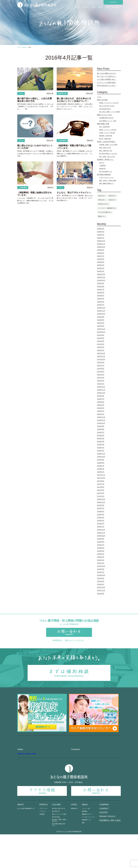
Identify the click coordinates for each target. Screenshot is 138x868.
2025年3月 (101, 268)
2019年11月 (101, 420)
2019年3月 (101, 444)
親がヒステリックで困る (59, 848)
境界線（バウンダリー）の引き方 (109, 103)
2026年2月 (101, 235)
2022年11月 (101, 329)
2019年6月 (101, 435)
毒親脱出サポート (87, 848)
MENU (94, 7)
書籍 (83, 856)
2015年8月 (101, 542)
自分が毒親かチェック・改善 (108, 121)
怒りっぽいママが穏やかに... (107, 76)
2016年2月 (101, 524)
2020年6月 (101, 402)
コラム (21, 93)
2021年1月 (101, 384)
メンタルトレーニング (88, 851)
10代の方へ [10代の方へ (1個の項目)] (102, 196)
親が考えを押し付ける (59, 842)
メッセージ (43, 845)
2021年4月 (101, 375)
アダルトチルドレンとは (106, 178)
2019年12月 (101, 417)
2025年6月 (101, 259)
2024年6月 (101, 292)
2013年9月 (101, 578)
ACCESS (103, 846)
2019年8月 (101, 429)
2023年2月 (101, 326)
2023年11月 (101, 311)
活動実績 (42, 848)
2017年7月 (101, 484)
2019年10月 (101, 423)
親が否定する (56, 845)
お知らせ (102, 163)
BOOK (100, 7)
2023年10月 (101, 314)
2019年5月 (101, 438)
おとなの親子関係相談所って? (26, 842)
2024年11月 (101, 277)
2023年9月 (101, 317)
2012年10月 (101, 587)
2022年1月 (101, 350)
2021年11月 (101, 356)
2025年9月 (101, 250)
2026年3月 (101, 232)
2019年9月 (101, 426)
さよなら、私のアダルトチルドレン (74, 193)
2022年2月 (101, 347)
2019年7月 (101, 432)
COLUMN (115, 7)
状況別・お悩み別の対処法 (106, 142)
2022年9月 (101, 335)
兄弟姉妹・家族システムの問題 (108, 145)
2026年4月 (101, 229)
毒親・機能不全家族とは (106, 183)
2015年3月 (101, 557)
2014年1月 (101, 572)
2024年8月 (101, 286)
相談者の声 (62, 93)
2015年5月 (101, 551)
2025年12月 (101, 241)
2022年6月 (101, 338)
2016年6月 (101, 511)
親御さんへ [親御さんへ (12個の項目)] (102, 216)
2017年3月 (101, 490)
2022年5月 (101, 341)
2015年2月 (101, 560)
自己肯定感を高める (105, 109)
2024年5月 (101, 296)
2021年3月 (101, 378)
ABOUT (77, 7)
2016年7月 (101, 508)
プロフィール (43, 842)
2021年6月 (101, 369)
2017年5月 (101, 487)
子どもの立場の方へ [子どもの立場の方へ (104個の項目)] (105, 212)
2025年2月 (101, 271)
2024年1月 (101, 305)
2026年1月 (101, 238)
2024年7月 (101, 289)
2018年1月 (101, 472)
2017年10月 (101, 478)
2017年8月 (101, 481)
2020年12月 (101, 387)
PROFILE (86, 7)
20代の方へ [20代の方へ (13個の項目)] (112, 196)
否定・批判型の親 (104, 127)
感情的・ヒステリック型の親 (108, 130)
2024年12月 (101, 274)
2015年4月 (101, 554)
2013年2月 (101, 584)
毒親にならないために (105, 115)
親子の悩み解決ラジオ (106, 171)
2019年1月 (101, 451)
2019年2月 (101, 448)
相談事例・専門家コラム (105, 160)
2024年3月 (101, 302)
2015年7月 (101, 545)
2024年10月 (101, 280)
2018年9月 (101, 460)
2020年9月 (101, 396)
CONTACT (113, 2)
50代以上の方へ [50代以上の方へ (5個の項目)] (103, 204)
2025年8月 (101, 253)
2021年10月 (101, 359)
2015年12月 (101, 530)
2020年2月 (101, 411)
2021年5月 (101, 372)
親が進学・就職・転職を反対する (59, 854)
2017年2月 (101, 493)
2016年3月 (101, 520)
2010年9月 (101, 594)
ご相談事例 (62, 140)
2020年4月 (101, 405)
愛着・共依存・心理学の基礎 (108, 181)
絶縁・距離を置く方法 (106, 151)
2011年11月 (101, 590)
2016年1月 (101, 527)
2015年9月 (101, 539)
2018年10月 (101, 457)
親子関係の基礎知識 (104, 175)
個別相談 (85, 845)
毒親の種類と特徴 (103, 124)
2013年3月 (101, 581)
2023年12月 (101, 308)
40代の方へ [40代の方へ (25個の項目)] (112, 200)
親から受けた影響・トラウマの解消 (110, 112)
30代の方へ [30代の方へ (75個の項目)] (102, 200)
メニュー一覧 (86, 842)
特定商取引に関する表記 (110, 854)
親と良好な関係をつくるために (108, 154)
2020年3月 (101, 408)
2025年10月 (101, 247)
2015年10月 (101, 536)
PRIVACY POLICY (107, 850)
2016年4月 (101, 517)
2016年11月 (101, 502)
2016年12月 (101, 499)
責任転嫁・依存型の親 (106, 136)
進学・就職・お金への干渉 (107, 157)
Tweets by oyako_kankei (27, 787)
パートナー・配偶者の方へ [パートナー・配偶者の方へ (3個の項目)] (107, 208)
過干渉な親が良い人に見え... (107, 86)
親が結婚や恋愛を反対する (59, 858)
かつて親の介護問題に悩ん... (107, 79)
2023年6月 (101, 320)
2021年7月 (101, 366)
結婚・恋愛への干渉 (105, 148)
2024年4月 (101, 299)
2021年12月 (101, 353)
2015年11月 (101, 533)
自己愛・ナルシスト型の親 (107, 133)
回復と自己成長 (102, 100)
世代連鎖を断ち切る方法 (106, 118)
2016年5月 (101, 514)
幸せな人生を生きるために (107, 106)
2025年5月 (101, 262)
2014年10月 (101, 566)
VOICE (107, 7)
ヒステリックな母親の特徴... (107, 83)
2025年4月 (101, 265)
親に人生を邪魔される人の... (107, 73)
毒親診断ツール (86, 854)
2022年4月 (101, 344)
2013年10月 (101, 575)
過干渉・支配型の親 (105, 139)
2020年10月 (101, 393)
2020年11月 (101, 390)
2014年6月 (101, 569)
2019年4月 (101, 441)
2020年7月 (101, 399)
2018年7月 (101, 466)
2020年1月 (101, 414)
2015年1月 (101, 563)
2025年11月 (101, 244)
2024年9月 (101, 283)
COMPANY (104, 838)
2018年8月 (101, 463)
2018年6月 (101, 469)
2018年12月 (101, 454)
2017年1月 (101, 496)
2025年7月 (101, 256)
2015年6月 (101, 548)
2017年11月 (101, 475)
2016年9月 (101, 505)
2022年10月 (101, 332)
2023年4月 (101, 323)
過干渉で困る (56, 851)
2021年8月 (101, 362)
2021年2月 (101, 381)
